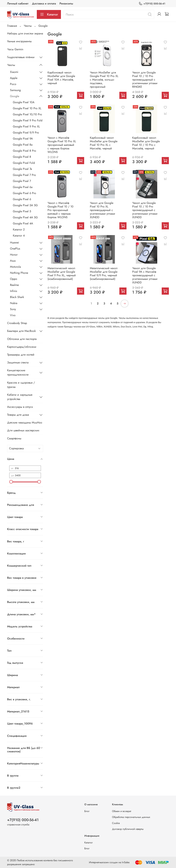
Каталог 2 (19, 229)
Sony (13, 309)
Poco (13, 84)
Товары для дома (18, 415)
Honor (14, 255)
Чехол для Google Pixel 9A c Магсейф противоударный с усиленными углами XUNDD (145, 275)
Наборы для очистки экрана (25, 33)
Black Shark (17, 297)
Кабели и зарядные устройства (20, 397)
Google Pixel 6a (23, 187)
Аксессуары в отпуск (20, 407)
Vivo (13, 315)
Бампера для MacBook (21, 331)
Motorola (15, 267)
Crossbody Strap (17, 323)
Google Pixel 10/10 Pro (27, 114)
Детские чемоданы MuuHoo (25, 423)
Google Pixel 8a (23, 145)
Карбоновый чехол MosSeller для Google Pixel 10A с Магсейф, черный (61, 78)
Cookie (116, 823)
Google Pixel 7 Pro (24, 175)
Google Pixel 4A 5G (25, 217)
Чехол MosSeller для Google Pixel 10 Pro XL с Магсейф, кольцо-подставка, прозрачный (104, 80)
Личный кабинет (18, 3)
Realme (14, 285)
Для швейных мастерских (23, 430)
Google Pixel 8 (22, 157)
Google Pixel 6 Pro (24, 193)
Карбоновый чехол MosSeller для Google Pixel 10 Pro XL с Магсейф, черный (104, 143)
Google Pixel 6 (22, 199)
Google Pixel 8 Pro (24, 151)
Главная (12, 26)
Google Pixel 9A (23, 139)
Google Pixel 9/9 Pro (26, 133)
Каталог (49, 14)
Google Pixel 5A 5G (25, 205)
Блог (87, 811)
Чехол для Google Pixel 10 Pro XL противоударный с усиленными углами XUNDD (102, 210)
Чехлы (28, 26)
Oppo (14, 279)
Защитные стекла (18, 362)
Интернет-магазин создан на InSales (109, 862)
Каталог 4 (19, 236)
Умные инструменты (19, 41)
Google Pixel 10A (24, 102)
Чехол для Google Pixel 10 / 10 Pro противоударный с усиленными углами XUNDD (145, 210)
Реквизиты (66, 3)
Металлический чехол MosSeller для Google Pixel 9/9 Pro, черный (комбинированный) (104, 274)
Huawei (14, 242)
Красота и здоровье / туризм (21, 385)
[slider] (11, 482)
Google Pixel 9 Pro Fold (28, 120)
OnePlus (15, 249)
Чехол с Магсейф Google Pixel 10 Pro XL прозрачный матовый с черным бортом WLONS (62, 145)
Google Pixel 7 (22, 181)
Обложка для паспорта (22, 339)
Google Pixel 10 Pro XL (27, 108)
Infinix (14, 291)
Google (15, 96)
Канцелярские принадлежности (18, 372)
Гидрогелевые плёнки (21, 57)
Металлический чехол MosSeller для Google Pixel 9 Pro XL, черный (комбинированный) (62, 274)
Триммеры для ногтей (21, 355)
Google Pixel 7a (22, 169)
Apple (14, 78)
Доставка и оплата (44, 3)
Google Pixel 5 (22, 211)
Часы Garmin (15, 49)
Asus (13, 261)
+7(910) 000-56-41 (152, 4)
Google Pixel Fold (24, 163)
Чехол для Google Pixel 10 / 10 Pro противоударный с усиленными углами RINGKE (145, 80)
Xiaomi (14, 72)
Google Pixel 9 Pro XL (26, 126)
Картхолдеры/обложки (22, 347)
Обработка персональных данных (131, 817)
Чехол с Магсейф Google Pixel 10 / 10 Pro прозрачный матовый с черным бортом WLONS (60, 210)
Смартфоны (14, 438)
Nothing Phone (19, 273)
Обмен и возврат (122, 811)
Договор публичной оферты (128, 829)
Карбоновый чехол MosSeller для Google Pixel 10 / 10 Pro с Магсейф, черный (146, 143)
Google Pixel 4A (23, 223)
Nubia (14, 303)
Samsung (15, 90)
